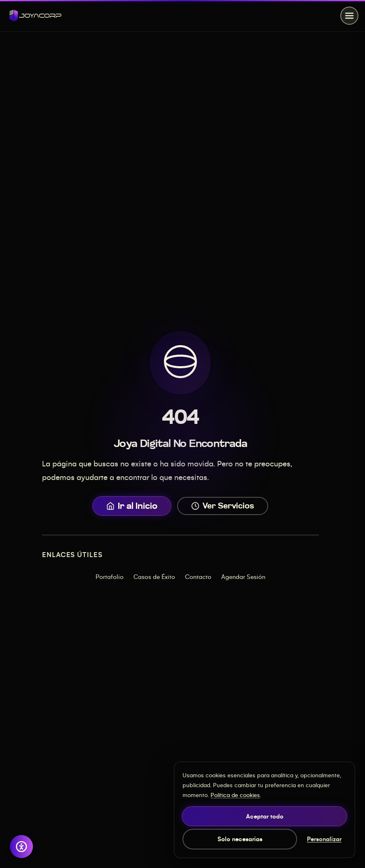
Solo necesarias (240, 839)
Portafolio (110, 576)
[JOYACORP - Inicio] (35, 16)
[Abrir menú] (349, 16)
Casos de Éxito (154, 576)
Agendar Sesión (243, 576)
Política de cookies (235, 795)
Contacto (198, 576)
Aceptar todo (265, 816)
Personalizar (324, 839)
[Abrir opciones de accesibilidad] (21, 847)
